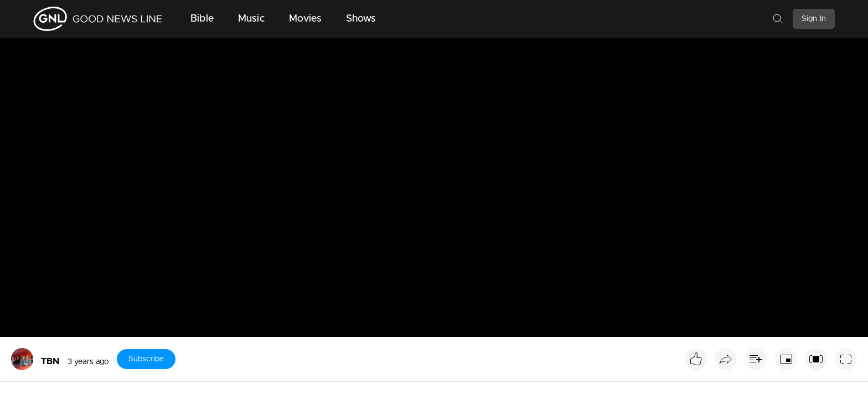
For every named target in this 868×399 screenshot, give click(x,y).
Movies (305, 19)
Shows (361, 19)
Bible (202, 19)
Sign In (814, 19)
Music (251, 19)
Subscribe (146, 359)
